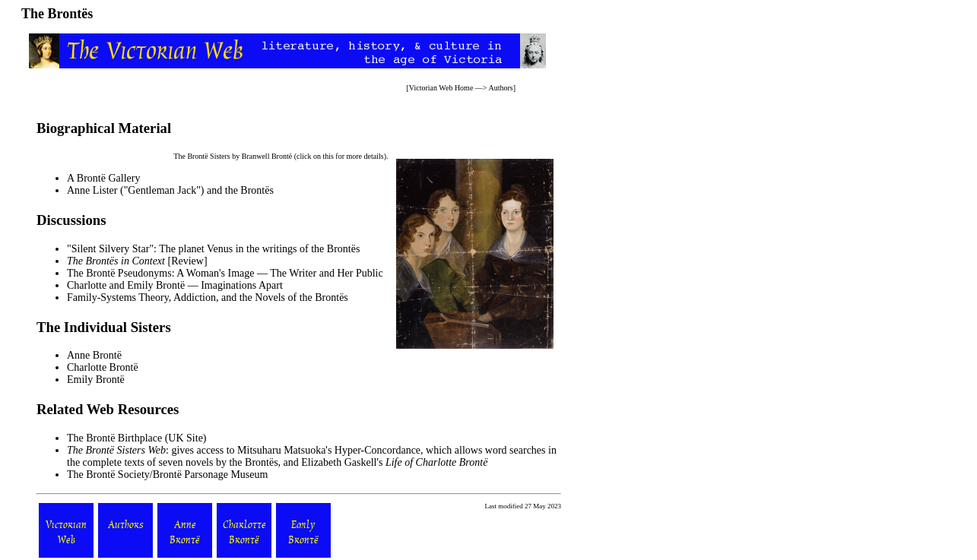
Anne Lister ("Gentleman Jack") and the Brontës (170, 190)
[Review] (137, 261)
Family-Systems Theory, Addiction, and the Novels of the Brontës (208, 297)
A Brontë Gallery (103, 178)
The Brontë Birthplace (114, 438)
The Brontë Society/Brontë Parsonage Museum (167, 475)
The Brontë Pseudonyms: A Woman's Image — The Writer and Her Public (225, 273)
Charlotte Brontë (103, 367)
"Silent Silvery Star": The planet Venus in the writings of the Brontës (213, 249)
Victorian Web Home (441, 88)
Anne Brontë (94, 355)
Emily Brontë (96, 380)
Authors (500, 88)
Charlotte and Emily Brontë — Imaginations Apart (175, 285)
